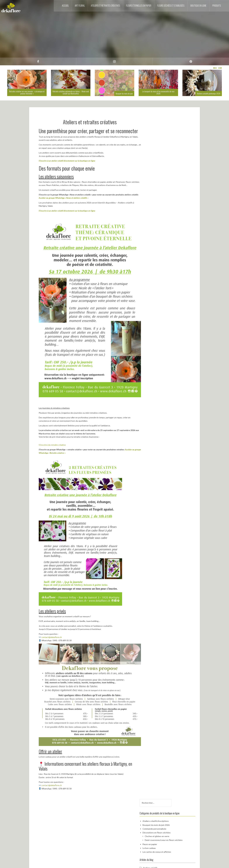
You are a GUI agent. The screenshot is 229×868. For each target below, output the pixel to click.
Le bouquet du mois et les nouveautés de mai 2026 (158, 92)
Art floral (80, 6)
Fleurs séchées (162, 199)
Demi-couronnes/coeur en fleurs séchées (176, 155)
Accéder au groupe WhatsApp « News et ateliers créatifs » (64, 198)
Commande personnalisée (166, 144)
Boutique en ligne (198, 6)
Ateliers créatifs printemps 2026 (209, 93)
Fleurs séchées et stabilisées (171, 6)
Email (154, 231)
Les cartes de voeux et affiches (169, 167)
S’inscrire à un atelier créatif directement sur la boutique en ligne (67, 161)
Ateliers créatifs (162, 183)
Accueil (65, 6)
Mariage (158, 203)
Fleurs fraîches (161, 195)
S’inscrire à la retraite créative (52, 445)
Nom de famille (158, 221)
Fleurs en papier (162, 159)
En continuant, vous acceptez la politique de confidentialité (173, 243)
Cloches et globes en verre (169, 151)
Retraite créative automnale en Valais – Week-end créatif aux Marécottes (71, 92)
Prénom (155, 211)
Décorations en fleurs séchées (169, 148)
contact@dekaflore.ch (52, 637)
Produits (217, 6)
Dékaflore (159, 187)
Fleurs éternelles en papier (139, 6)
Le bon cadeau (161, 163)
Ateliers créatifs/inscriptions (168, 136)
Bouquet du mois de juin (124, 93)
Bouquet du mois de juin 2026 (168, 140)
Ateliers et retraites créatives (105, 6)
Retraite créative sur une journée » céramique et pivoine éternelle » (27, 92)
